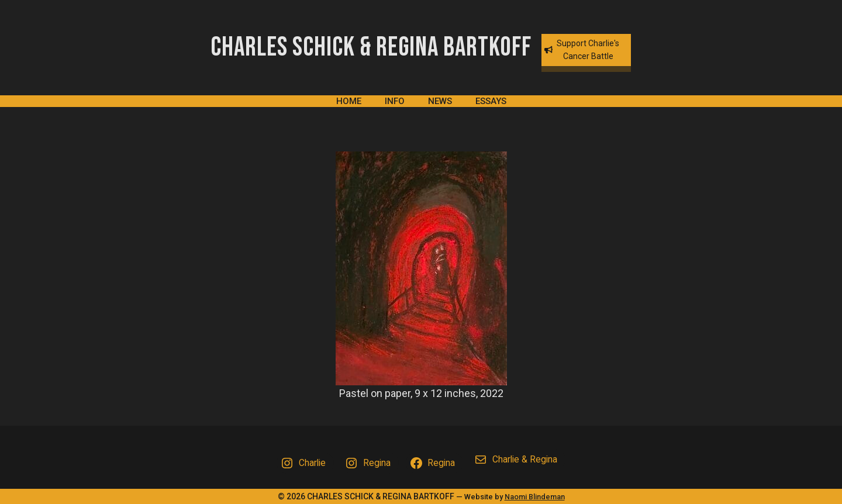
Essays (491, 101)
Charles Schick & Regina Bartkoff (371, 48)
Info (395, 101)
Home (349, 101)
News (440, 101)
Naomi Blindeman (535, 497)
